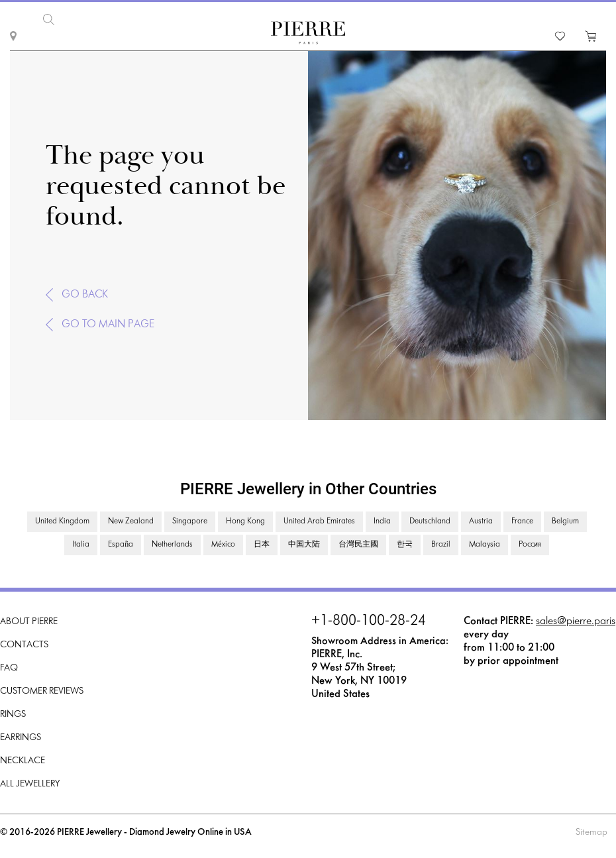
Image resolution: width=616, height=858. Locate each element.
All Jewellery (30, 784)
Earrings (21, 738)
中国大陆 (304, 545)
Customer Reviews (42, 691)
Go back (85, 295)
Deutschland (430, 521)
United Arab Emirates (319, 521)
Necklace (23, 761)
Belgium (565, 521)
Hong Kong (245, 521)
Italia (81, 545)
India (382, 521)
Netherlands (172, 545)
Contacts (24, 645)
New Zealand (131, 521)
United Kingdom (62, 521)
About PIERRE (29, 622)
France (522, 521)
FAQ (9, 668)
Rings (13, 715)
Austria (481, 521)
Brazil (441, 545)
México (223, 545)
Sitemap (591, 832)
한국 (405, 545)
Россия (530, 545)
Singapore (190, 521)
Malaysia (485, 545)
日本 (262, 545)
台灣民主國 (358, 545)
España (121, 545)
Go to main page (108, 324)
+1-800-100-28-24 (369, 621)
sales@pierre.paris (576, 621)
